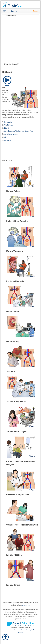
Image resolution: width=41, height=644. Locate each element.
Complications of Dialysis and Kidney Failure (19, 131)
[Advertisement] (20, 37)
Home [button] (5, 11)
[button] (36, 64)
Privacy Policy (31, 630)
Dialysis (7, 128)
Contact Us (20, 632)
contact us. (26, 605)
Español (36, 11)
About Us (9, 630)
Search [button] (14, 11)
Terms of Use (19, 630)
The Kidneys (9, 125)
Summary (8, 140)
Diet (6, 137)
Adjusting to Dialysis (11, 134)
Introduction (8, 122)
